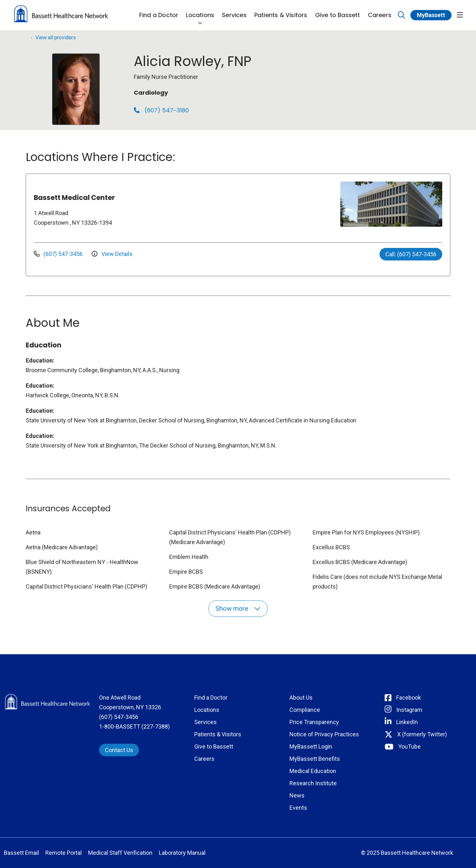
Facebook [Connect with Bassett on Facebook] (409, 698)
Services (234, 11)
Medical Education (313, 771)
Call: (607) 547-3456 (411, 254)
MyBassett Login (311, 746)
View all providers (56, 38)
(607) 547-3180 (161, 110)
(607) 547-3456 (59, 254)
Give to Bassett (338, 11)
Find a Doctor (159, 11)
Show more (238, 609)
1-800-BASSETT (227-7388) (134, 726)
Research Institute (313, 783)
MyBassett (431, 15)
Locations (200, 11)
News (297, 795)
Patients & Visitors (281, 11)
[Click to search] (402, 15)
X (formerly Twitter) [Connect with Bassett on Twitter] (422, 734)
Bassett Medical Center (74, 198)
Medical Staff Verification (120, 853)
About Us (301, 698)
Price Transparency (314, 722)
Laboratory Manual (182, 853)
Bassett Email (21, 853)
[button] (460, 15)
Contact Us (119, 750)
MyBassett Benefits (315, 759)
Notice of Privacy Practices (324, 734)
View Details (112, 254)
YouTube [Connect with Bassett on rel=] (409, 746)
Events (298, 808)
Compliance (305, 710)
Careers (380, 11)
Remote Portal (64, 853)
